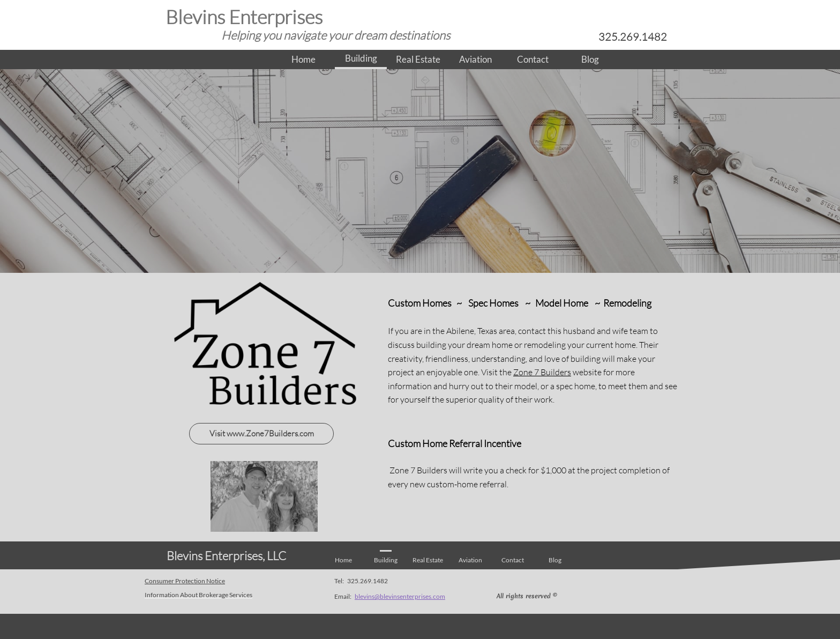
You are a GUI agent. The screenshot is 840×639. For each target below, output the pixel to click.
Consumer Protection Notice (185, 581)
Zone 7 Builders (542, 372)
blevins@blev (373, 596)
